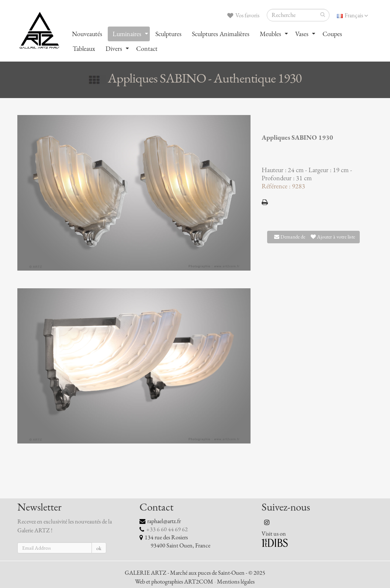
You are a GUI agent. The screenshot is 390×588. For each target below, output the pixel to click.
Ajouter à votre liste (333, 237)
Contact (147, 49)
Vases (302, 34)
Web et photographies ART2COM (174, 582)
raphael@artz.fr (164, 521)
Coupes (332, 34)
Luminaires (127, 34)
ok (99, 548)
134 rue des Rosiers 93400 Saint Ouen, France (175, 542)
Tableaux (84, 49)
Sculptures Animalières (221, 34)
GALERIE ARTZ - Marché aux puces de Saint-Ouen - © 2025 (195, 573)
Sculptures (168, 34)
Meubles (270, 34)
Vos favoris (243, 15)
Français (352, 15)
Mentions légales (236, 582)
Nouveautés (87, 34)
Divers (114, 49)
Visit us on (274, 534)
